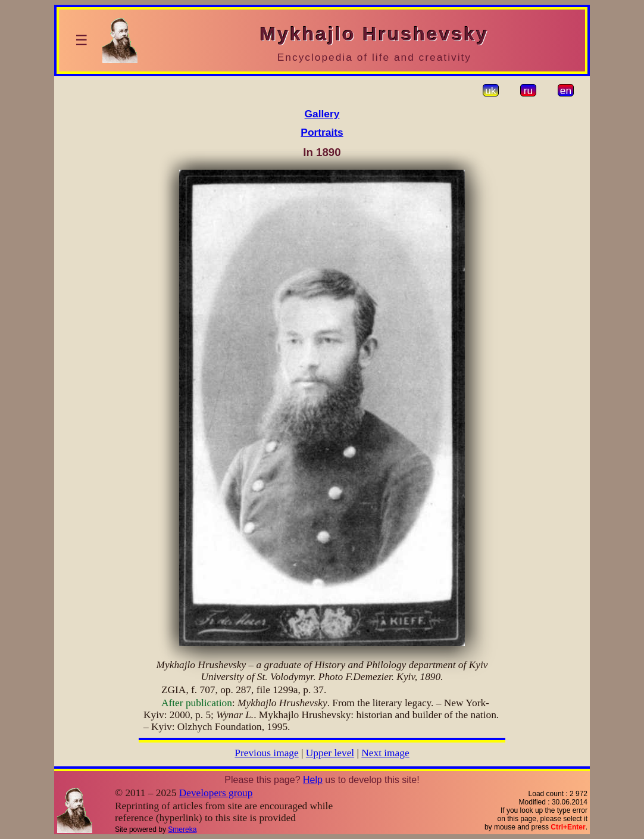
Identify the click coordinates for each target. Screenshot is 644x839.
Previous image (266, 753)
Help (313, 780)
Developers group (216, 793)
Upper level (330, 753)
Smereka (182, 829)
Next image (385, 753)
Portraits (322, 132)
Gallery (322, 114)
